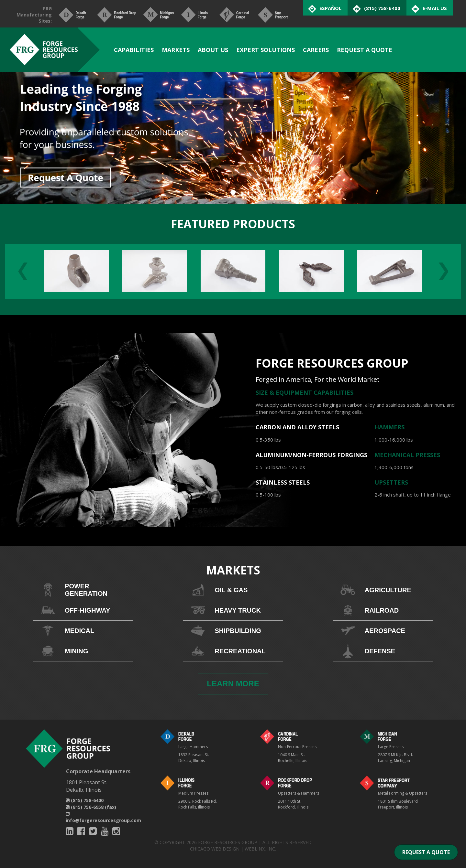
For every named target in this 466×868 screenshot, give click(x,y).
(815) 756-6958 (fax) (91, 807)
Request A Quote (365, 50)
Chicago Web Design (215, 849)
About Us (213, 50)
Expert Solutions (266, 50)
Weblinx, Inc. (260, 849)
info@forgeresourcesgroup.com (103, 817)
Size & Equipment (285, 392)
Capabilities (134, 50)
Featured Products (233, 224)
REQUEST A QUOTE (426, 852)
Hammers (389, 427)
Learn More (233, 684)
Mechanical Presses (407, 455)
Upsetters (391, 482)
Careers (316, 50)
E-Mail (435, 8)
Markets (176, 50)
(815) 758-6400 (85, 800)
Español (330, 8)
